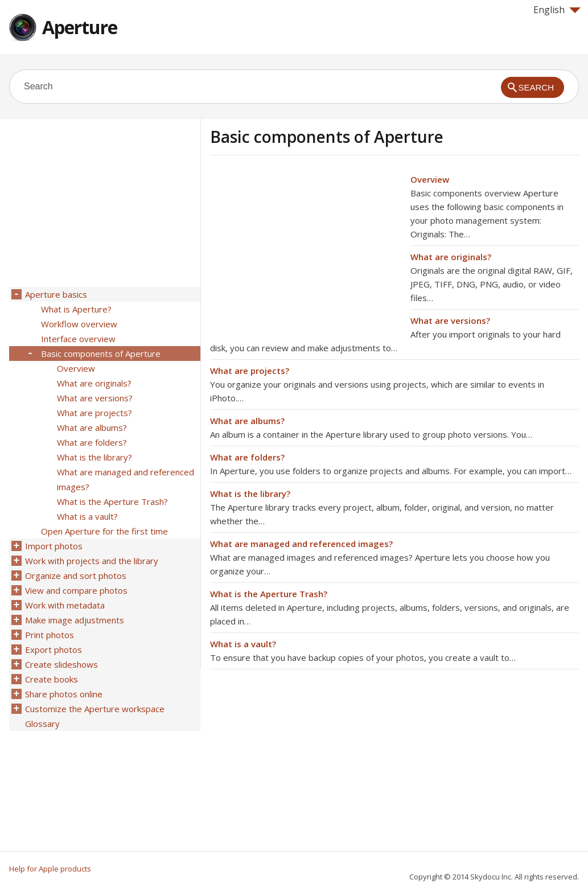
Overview (430, 179)
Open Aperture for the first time (104, 531)
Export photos (54, 650)
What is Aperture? (76, 309)
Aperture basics (56, 294)
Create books (52, 679)
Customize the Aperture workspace (95, 709)
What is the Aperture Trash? (269, 594)
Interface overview (78, 339)
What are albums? (247, 421)
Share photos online (64, 694)
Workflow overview (79, 324)
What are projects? (250, 371)
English (557, 10)
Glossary (42, 724)
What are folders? (247, 457)
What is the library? (250, 494)
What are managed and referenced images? (301, 544)
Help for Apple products (50, 869)
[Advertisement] (306, 252)
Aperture (80, 27)
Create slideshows (61, 664)
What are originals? (451, 257)
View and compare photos (76, 590)
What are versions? (450, 320)
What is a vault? (243, 644)
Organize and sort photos (76, 576)
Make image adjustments (75, 620)
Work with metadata (65, 605)
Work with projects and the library (92, 561)
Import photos (54, 546)
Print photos (50, 635)
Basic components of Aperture (101, 354)
